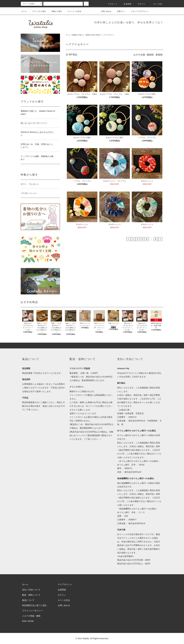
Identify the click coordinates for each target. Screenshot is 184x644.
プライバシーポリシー (32, 611)
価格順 (150, 55)
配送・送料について (31, 595)
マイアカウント (65, 584)
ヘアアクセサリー (108, 35)
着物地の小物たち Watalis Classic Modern (86, 35)
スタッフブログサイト (138, 11)
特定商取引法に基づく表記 (34, 605)
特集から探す (55, 11)
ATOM (31, 621)
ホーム (24, 11)
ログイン (140, 4)
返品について (28, 600)
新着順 (159, 55)
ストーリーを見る (73, 11)
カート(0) (156, 4)
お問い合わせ (104, 11)
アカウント (111, 4)
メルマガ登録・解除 (31, 616)
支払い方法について (31, 590)
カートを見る (64, 600)
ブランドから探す (37, 11)
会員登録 (126, 4)
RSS (24, 621)
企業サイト (120, 11)
